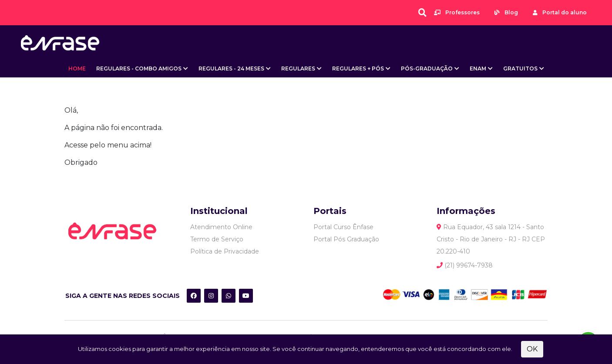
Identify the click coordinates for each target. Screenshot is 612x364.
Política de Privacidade (225, 251)
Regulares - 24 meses (231, 68)
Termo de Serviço (217, 239)
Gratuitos (520, 68)
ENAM (478, 68)
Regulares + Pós (358, 68)
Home (77, 68)
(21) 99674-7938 (465, 265)
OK (532, 349)
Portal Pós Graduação (346, 239)
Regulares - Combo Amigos (139, 68)
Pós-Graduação (427, 68)
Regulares (298, 68)
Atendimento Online (221, 227)
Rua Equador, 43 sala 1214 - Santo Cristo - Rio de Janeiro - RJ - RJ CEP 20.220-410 (491, 239)
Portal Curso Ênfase (343, 227)
